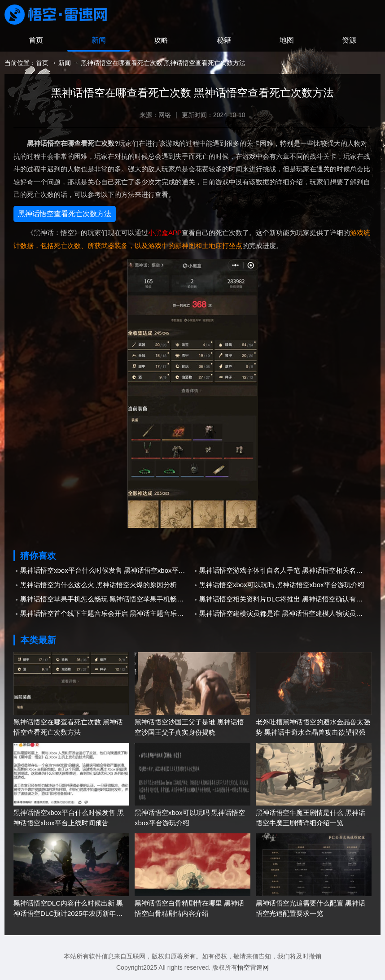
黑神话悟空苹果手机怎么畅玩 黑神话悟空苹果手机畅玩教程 (106, 599)
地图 (287, 40)
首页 (36, 40)
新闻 (99, 40)
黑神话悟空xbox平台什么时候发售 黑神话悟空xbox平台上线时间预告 (106, 570)
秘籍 (224, 40)
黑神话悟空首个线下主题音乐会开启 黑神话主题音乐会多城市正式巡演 (106, 613)
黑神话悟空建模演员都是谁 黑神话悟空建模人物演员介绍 (284, 613)
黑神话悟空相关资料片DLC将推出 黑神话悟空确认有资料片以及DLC (285, 599)
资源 (349, 40)
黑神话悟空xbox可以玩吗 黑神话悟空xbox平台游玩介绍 (282, 585)
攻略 (161, 40)
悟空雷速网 (253, 967)
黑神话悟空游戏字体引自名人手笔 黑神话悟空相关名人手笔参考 (285, 570)
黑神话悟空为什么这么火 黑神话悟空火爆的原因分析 (98, 585)
